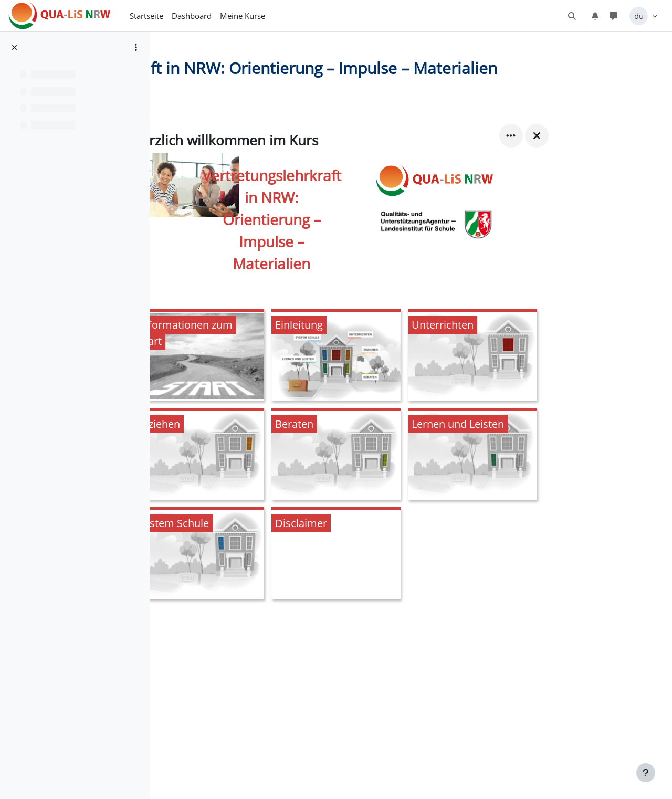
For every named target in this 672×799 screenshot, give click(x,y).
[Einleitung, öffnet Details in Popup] (403, 376)
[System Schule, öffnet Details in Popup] (266, 574)
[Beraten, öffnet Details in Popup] (403, 475)
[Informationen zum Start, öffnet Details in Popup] (266, 376)
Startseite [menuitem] (146, 16)
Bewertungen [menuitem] (270, 118)
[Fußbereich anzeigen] (646, 773)
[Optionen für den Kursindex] (136, 47)
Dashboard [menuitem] (192, 16)
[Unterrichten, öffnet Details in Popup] (539, 376)
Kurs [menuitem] (221, 118)
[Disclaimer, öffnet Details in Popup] (403, 574)
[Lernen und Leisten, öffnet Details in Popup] (539, 475)
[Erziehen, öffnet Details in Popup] (266, 475)
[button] (572, 16)
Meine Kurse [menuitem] (243, 16)
